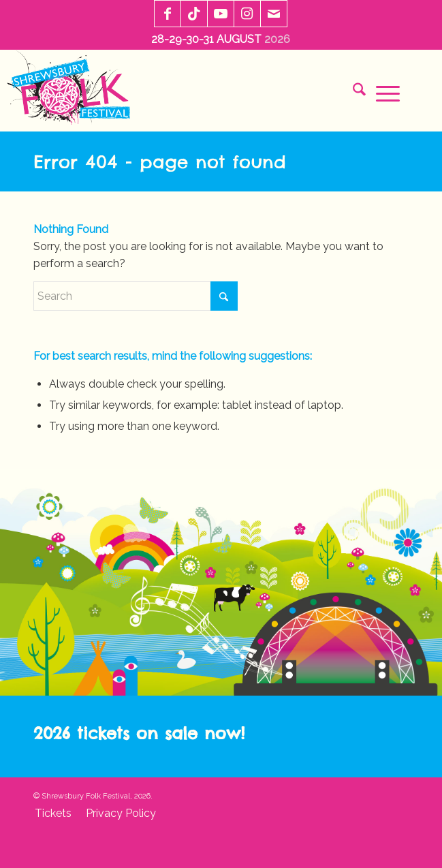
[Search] (136, 296)
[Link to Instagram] (247, 14)
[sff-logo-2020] (73, 91)
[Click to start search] (224, 296)
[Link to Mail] (274, 14)
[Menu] (383, 92)
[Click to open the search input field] (354, 92)
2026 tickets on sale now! (139, 733)
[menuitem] (354, 92)
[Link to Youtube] (221, 14)
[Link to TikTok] (194, 14)
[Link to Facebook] (168, 14)
